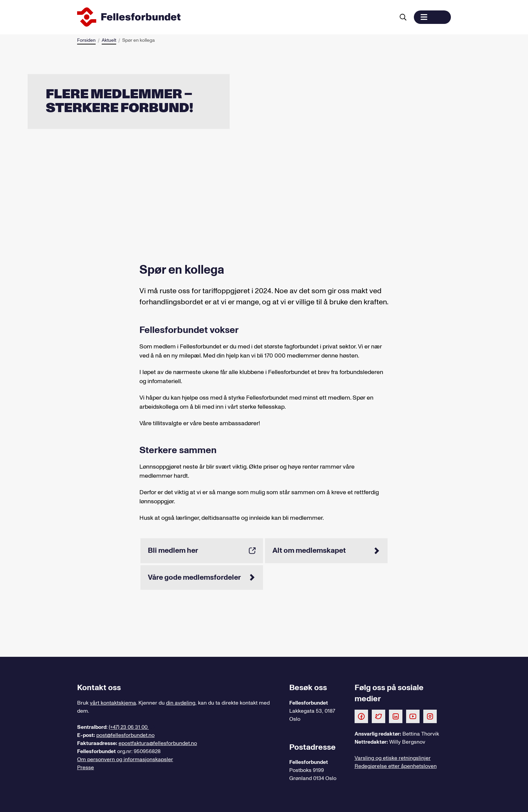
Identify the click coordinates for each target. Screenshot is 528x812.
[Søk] (403, 17)
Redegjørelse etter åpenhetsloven (396, 766)
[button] (432, 17)
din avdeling (181, 703)
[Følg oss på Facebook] (361, 716)
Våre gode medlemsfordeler (202, 577)
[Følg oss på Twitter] (378, 716)
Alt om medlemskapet (326, 550)
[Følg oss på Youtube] (413, 716)
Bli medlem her (202, 550)
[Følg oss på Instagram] (430, 716)
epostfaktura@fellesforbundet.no (158, 743)
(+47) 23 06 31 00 (129, 727)
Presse (86, 768)
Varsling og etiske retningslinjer (393, 758)
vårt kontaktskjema (113, 703)
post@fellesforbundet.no (125, 735)
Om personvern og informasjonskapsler (125, 759)
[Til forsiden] (235, 17)
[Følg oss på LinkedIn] (396, 716)
